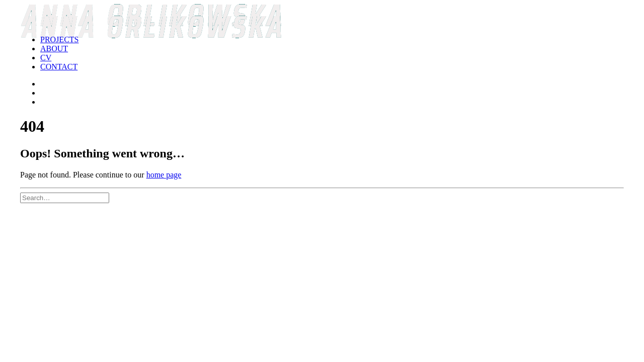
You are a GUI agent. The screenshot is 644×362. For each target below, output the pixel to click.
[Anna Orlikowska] (322, 16)
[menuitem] (332, 40)
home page (164, 175)
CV (46, 58)
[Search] (65, 197)
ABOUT (54, 49)
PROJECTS (59, 39)
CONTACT (59, 67)
